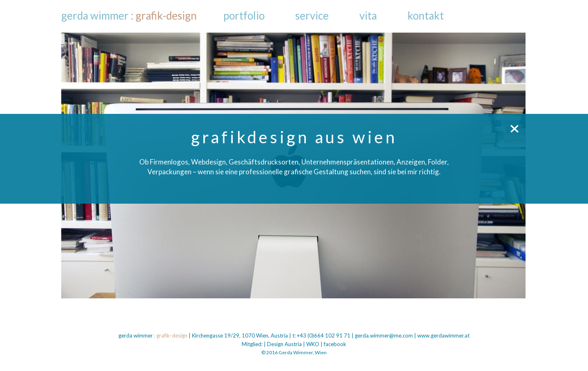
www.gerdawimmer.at (443, 335)
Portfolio (244, 16)
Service (312, 16)
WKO (313, 344)
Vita (368, 16)
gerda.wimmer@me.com (384, 335)
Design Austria (284, 344)
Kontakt (426, 16)
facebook (335, 344)
